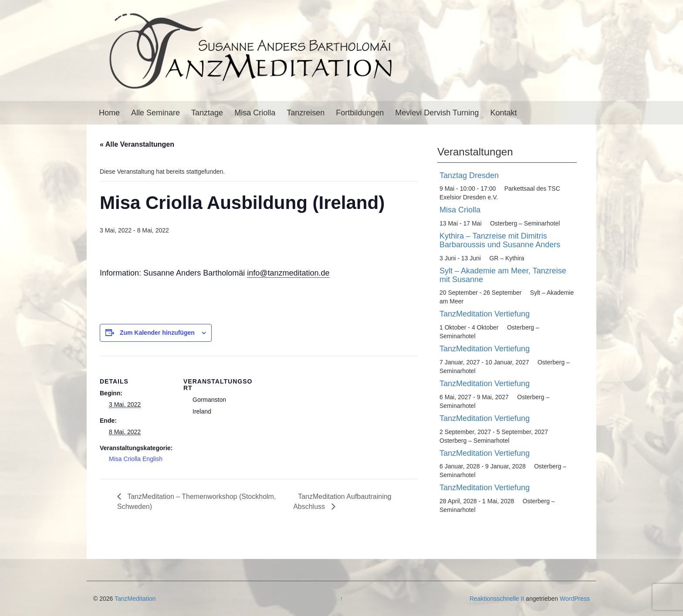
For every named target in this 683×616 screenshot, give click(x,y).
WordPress (575, 599)
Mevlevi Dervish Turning (437, 113)
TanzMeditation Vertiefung (485, 314)
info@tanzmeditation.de (288, 273)
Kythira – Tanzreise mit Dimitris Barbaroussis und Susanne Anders (500, 240)
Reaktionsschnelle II (497, 599)
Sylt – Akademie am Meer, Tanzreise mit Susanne (503, 275)
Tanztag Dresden (469, 175)
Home (109, 113)
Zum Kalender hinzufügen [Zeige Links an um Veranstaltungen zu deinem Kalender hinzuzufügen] (157, 333)
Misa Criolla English (136, 459)
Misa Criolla (255, 113)
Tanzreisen (306, 113)
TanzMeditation (135, 599)
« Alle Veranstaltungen (137, 144)
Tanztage (207, 113)
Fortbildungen (360, 113)
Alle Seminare (156, 113)
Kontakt (503, 113)
